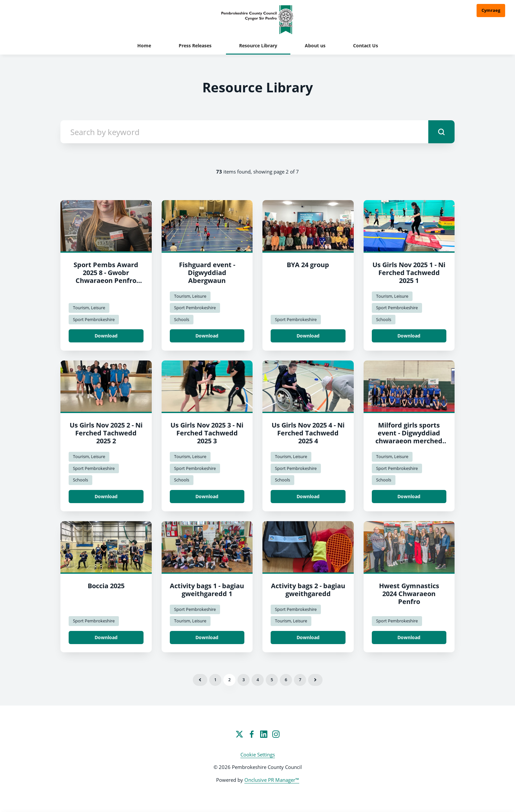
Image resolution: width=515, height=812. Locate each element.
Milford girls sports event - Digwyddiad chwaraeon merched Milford (409, 437)
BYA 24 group (308, 265)
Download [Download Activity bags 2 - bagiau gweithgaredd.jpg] (308, 637)
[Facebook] (252, 734)
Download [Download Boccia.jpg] (106, 637)
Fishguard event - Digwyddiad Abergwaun (207, 273)
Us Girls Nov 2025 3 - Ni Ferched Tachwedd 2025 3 (207, 433)
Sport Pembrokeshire (94, 319)
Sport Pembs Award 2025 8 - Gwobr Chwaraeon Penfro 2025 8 (106, 277)
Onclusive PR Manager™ (272, 780)
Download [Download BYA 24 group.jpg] (308, 336)
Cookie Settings (258, 754)
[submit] (441, 132)
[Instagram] (276, 734)
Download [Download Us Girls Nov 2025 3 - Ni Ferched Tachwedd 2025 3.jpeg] (207, 496)
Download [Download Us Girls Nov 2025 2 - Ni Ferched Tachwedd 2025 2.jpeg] (106, 496)
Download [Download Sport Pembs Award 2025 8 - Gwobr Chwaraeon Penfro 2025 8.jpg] (106, 336)
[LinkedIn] (264, 734)
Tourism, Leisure (89, 308)
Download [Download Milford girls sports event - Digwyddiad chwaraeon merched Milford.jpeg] (409, 496)
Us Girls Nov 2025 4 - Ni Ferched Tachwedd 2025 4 (308, 433)
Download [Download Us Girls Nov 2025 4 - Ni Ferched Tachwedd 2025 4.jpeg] (308, 496)
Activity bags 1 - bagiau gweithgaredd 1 (207, 590)
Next (315, 680)
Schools (182, 319)
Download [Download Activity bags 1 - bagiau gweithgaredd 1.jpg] (207, 637)
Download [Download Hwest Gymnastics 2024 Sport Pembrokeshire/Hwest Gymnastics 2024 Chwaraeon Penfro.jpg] (409, 637)
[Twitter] (239, 734)
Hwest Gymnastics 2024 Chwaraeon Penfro (409, 594)
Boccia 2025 (106, 586)
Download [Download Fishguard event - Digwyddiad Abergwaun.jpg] (207, 336)
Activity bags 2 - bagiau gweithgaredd (308, 590)
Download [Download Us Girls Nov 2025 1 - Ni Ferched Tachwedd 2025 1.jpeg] (409, 336)
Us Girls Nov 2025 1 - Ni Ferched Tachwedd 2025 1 (409, 273)
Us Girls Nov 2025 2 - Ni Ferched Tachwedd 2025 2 (106, 433)
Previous (200, 680)
